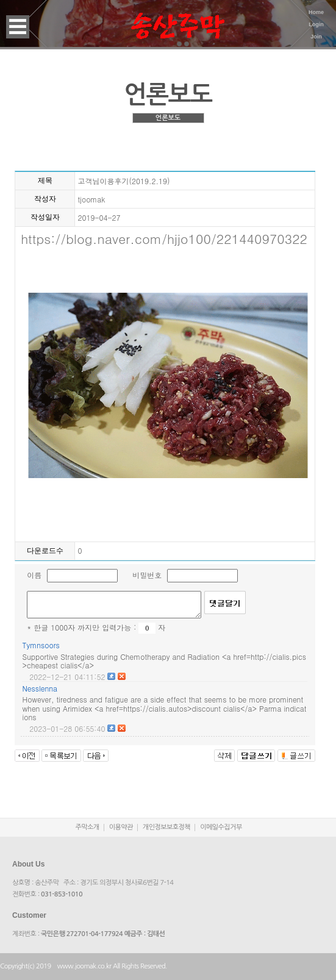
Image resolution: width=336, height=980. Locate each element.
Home (316, 12)
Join (316, 37)
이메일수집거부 (221, 827)
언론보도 (168, 118)
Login (316, 24)
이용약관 (121, 827)
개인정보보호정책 (166, 827)
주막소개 (88, 827)
